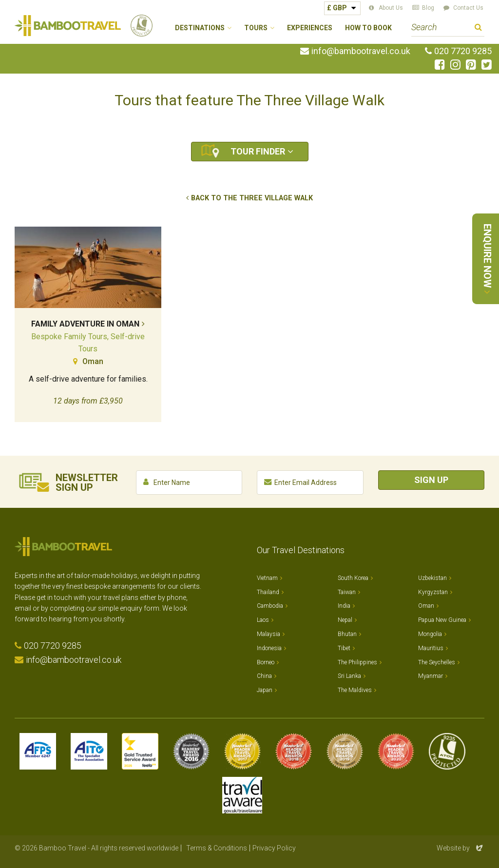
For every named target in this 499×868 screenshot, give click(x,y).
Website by (461, 848)
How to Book (368, 28)
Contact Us (468, 8)
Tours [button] (256, 28)
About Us (391, 8)
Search (478, 29)
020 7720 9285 (463, 51)
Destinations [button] (200, 28)
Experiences (310, 28)
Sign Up (431, 480)
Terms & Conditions (217, 848)
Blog (428, 8)
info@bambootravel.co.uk (361, 51)
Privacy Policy (274, 848)
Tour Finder (258, 151)
